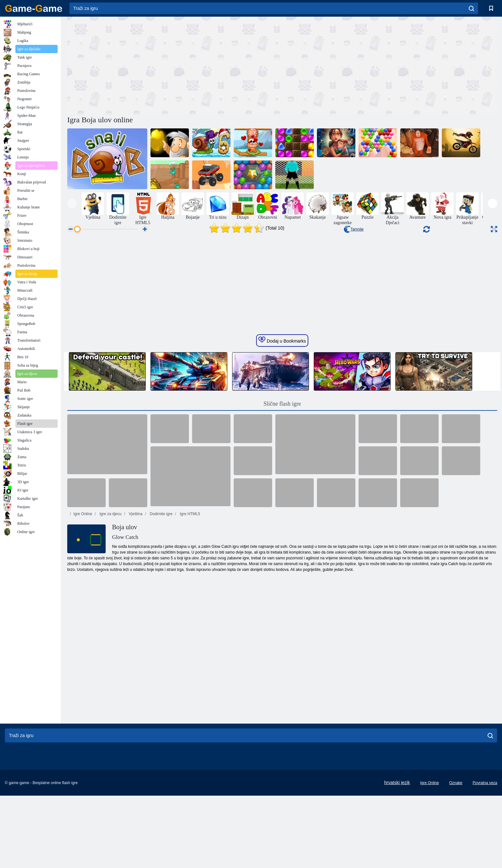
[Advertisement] (175, 65)
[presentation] (72, 203)
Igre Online (83, 635)
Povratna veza (485, 855)
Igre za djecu (110, 635)
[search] (471, 8)
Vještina (135, 635)
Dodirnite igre (161, 635)
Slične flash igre (282, 525)
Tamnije (354, 229)
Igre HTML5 (189, 635)
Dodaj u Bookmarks (282, 461)
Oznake (456, 855)
